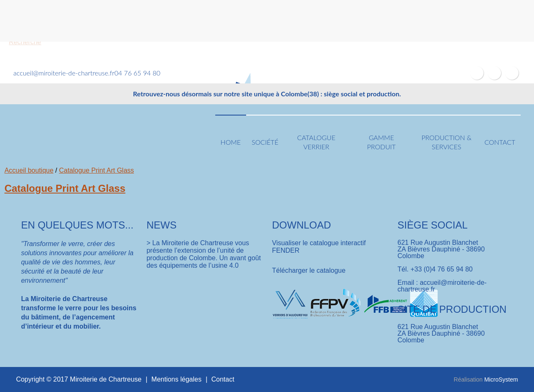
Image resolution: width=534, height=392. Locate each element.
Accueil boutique (29, 170)
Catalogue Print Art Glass (96, 170)
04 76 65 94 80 (137, 73)
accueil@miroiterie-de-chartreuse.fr (64, 73)
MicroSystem (501, 379)
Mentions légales (176, 379)
